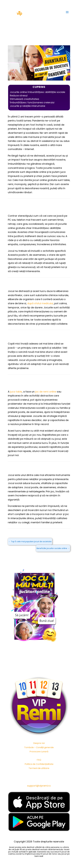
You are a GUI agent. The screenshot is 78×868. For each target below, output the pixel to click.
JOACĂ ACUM (39, 559)
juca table (16, 392)
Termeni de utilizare (39, 768)
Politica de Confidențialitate (39, 764)
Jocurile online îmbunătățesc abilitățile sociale (37, 92)
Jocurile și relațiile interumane (27, 106)
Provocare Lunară (39, 752)
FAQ (39, 760)
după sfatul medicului (40, 303)
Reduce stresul (19, 96)
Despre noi (39, 743)
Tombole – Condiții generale (39, 747)
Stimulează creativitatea (24, 99)
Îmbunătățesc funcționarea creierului (32, 102)
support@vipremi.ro (39, 786)
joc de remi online (46, 392)
